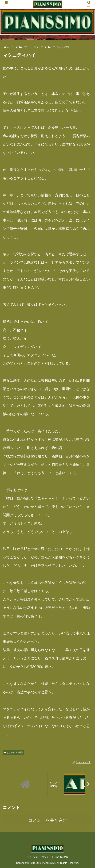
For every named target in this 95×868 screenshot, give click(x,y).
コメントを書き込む (48, 820)
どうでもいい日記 (13, 752)
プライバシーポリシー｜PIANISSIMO (47, 857)
